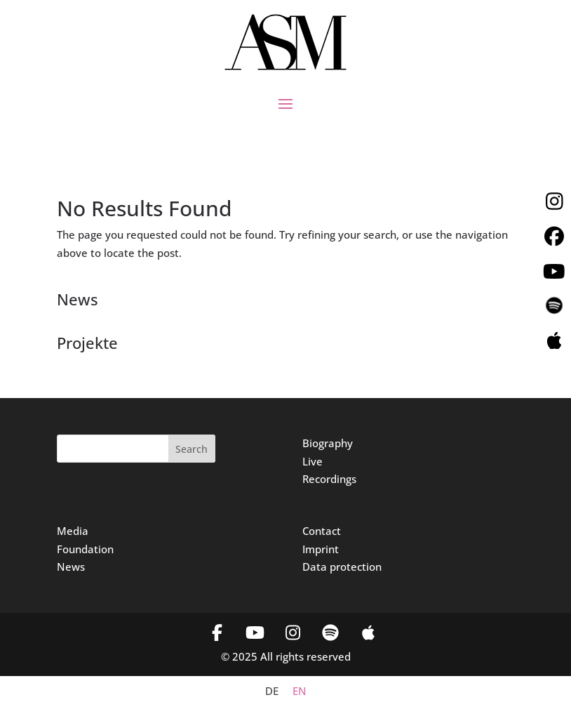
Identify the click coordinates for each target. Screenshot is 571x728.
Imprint (321, 549)
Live (313, 461)
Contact (322, 531)
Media (73, 531)
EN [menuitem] (300, 691)
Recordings (329, 479)
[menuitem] (272, 691)
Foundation (85, 549)
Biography (328, 443)
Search (192, 449)
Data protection (342, 567)
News (71, 567)
